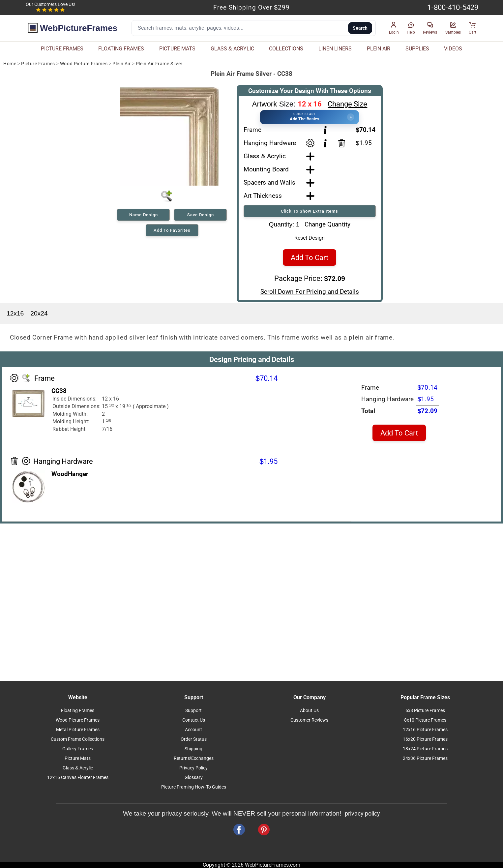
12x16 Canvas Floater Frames (78, 778)
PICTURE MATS (177, 49)
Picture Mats (78, 758)
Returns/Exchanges (194, 758)
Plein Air (121, 64)
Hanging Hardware (270, 143)
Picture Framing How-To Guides (194, 787)
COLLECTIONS (286, 49)
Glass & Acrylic (265, 156)
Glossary (194, 778)
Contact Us (194, 720)
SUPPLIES (417, 49)
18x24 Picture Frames (425, 749)
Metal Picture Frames (78, 730)
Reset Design (310, 238)
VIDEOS (453, 49)
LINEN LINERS (335, 49)
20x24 (39, 313)
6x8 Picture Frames (425, 711)
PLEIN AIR (379, 49)
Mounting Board (266, 169)
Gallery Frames (78, 749)
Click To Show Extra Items (310, 211)
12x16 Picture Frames (425, 730)
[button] (394, 28)
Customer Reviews (309, 720)
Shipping (193, 749)
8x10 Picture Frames (425, 720)
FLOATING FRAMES (121, 49)
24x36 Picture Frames (425, 758)
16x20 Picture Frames (425, 739)
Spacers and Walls (269, 182)
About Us (309, 711)
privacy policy (362, 814)
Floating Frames (78, 711)
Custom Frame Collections (78, 739)
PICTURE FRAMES (62, 49)
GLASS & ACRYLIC (232, 49)
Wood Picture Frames (84, 64)
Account (193, 730)
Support (193, 711)
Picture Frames (38, 64)
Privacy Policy (193, 768)
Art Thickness (263, 196)
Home (10, 64)
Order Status (194, 739)
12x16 (15, 313)
